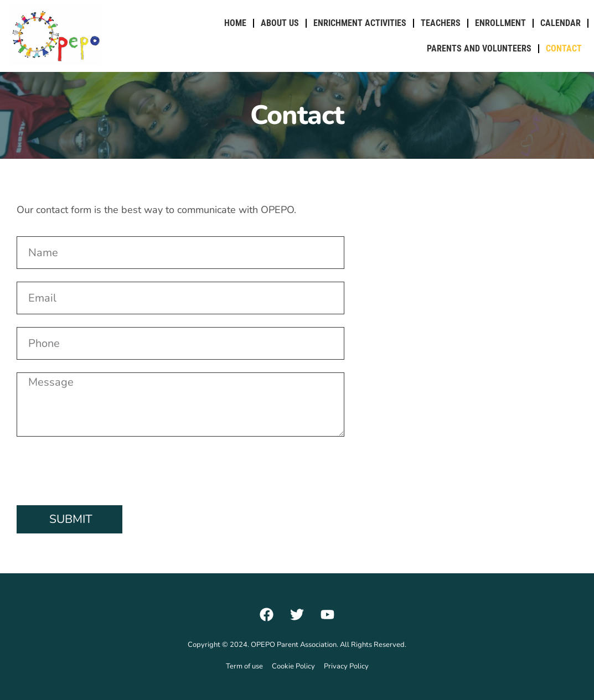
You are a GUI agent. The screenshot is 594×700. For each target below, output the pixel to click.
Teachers (441, 23)
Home (235, 23)
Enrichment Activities (360, 23)
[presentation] (101, 471)
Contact (564, 48)
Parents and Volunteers (479, 48)
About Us (280, 23)
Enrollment (500, 23)
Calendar (561, 23)
